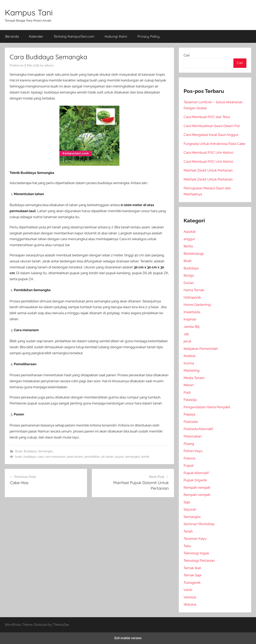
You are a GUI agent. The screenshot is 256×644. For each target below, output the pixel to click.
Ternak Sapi (192, 575)
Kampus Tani (29, 12)
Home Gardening (197, 305)
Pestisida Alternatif (198, 429)
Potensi (189, 458)
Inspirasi (190, 319)
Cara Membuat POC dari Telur (207, 117)
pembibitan (92, 457)
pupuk (119, 457)
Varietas (190, 597)
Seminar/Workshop (199, 524)
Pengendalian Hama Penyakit (207, 407)
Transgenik (192, 583)
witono (49, 65)
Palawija (190, 400)
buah (19, 457)
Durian (189, 283)
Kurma (189, 363)
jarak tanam (75, 457)
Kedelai (189, 356)
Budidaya (30, 451)
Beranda (12, 36)
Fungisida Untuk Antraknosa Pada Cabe (214, 144)
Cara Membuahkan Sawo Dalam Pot (212, 126)
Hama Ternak (194, 290)
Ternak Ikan (192, 568)
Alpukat (190, 232)
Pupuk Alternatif (196, 473)
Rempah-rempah (197, 488)
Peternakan (193, 436)
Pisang (189, 444)
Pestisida (191, 422)
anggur (189, 239)
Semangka (45, 451)
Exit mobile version (128, 638)
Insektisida (192, 312)
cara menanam (55, 457)
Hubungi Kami (116, 36)
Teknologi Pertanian (199, 561)
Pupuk (189, 465)
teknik (145, 457)
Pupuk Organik (195, 480)
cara (40, 457)
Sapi (187, 502)
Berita (188, 246)
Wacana (190, 604)
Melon (189, 385)
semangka (132, 457)
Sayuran (190, 509)
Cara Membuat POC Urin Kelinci (208, 152)
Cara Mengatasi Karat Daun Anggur (211, 135)
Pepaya (189, 414)
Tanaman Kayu (195, 539)
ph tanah (107, 457)
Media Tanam (194, 378)
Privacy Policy (148, 36)
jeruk (187, 341)
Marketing (192, 370)
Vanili (188, 590)
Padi (187, 392)
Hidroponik (192, 297)
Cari (187, 55)
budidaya (30, 457)
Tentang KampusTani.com (74, 36)
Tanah (188, 531)
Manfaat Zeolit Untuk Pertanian (208, 170)
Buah (19, 451)
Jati (186, 334)
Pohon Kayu (193, 451)
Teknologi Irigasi (196, 553)
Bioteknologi (194, 254)
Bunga (189, 275)
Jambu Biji (192, 327)
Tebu (187, 546)
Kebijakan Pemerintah (201, 349)
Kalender (36, 36)
